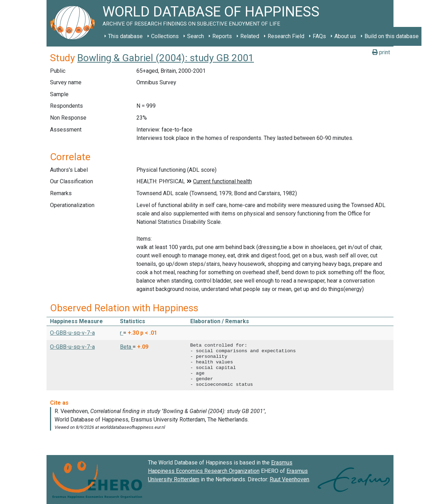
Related (250, 36)
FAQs (319, 36)
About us (345, 36)
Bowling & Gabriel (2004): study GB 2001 (166, 58)
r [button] (122, 333)
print (381, 52)
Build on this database (392, 36)
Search (196, 36)
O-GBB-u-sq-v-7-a (72, 333)
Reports (222, 36)
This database (125, 36)
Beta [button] (126, 347)
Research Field (286, 36)
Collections (165, 36)
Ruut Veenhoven (289, 479)
